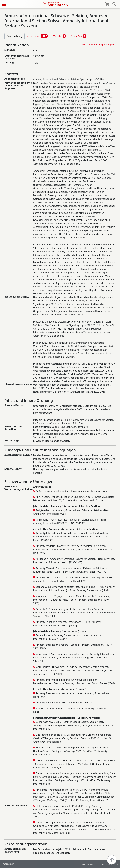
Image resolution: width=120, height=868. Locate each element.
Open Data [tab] (78, 36)
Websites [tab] (59, 36)
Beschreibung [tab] (14, 36)
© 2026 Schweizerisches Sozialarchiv (98, 864)
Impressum (8, 864)
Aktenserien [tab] (37, 36)
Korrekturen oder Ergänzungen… (98, 45)
